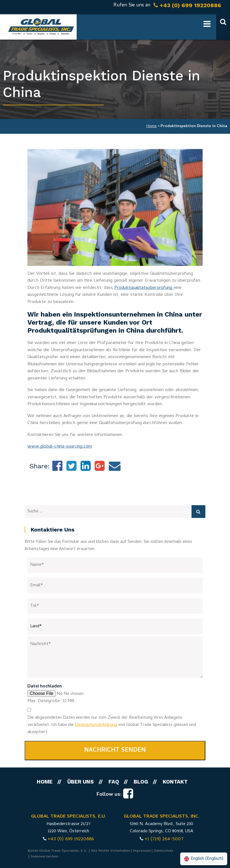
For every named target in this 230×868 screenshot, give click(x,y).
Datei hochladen (45, 687)
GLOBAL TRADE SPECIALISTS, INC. (162, 817)
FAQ (114, 782)
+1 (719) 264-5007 (164, 839)
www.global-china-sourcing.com (60, 447)
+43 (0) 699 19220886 (71, 839)
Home (152, 126)
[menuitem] (204, 859)
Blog (141, 782)
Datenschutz (164, 851)
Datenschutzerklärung (96, 725)
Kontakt (175, 782)
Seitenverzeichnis (45, 857)
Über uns (81, 782)
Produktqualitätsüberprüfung (144, 288)
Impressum (142, 851)
